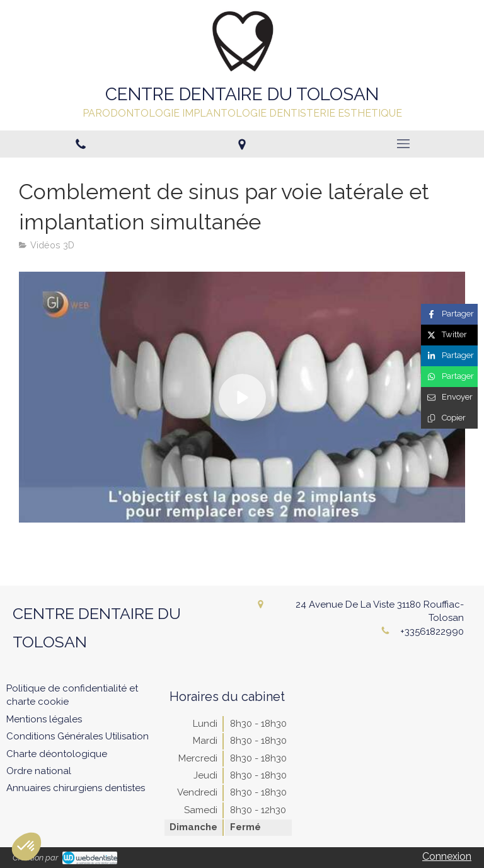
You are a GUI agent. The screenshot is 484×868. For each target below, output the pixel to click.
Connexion (447, 856)
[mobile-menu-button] (403, 144)
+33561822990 (432, 632)
